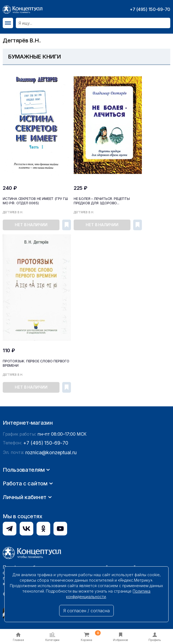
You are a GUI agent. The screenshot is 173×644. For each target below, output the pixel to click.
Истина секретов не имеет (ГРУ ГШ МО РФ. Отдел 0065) (34, 200)
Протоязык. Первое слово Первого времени (35, 362)
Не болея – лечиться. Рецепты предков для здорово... (101, 200)
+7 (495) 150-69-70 (150, 9)
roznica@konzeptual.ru (49, 531)
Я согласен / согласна (87, 611)
